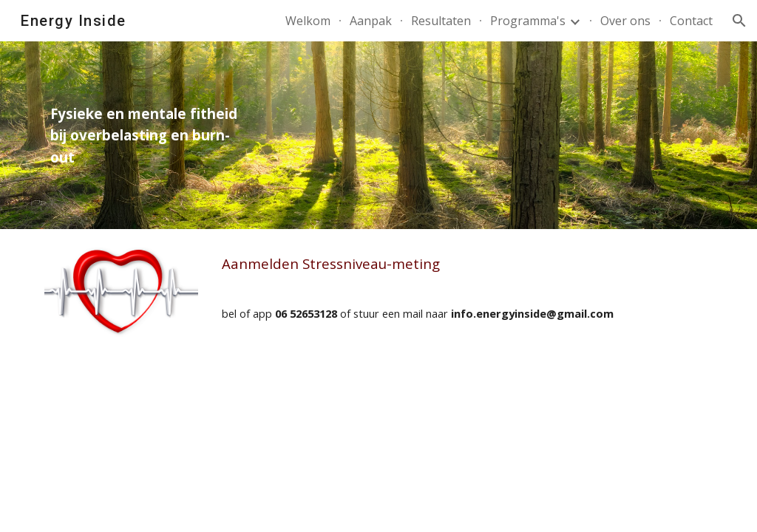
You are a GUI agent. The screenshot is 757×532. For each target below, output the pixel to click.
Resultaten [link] (441, 21)
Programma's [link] (528, 21)
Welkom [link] (308, 21)
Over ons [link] (625, 21)
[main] (150, 135)
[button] (739, 21)
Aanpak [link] (371, 21)
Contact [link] (691, 21)
